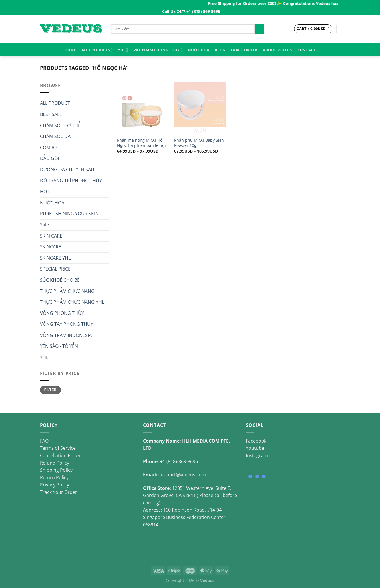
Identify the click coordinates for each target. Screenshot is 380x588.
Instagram (257, 455)
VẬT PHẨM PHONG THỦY (158, 50)
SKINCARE (51, 247)
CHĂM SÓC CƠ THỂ (60, 125)
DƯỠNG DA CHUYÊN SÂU (67, 169)
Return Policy (54, 477)
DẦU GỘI (49, 158)
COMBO (48, 147)
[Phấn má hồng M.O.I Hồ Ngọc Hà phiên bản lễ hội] (143, 108)
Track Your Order (59, 492)
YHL (123, 50)
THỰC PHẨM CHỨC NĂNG (67, 291)
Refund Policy (55, 463)
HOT (45, 192)
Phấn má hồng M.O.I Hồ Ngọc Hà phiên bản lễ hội (141, 143)
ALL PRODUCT (55, 103)
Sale (44, 225)
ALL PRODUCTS (97, 50)
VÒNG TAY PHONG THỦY (67, 324)
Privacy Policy (55, 485)
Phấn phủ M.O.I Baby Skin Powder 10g (199, 143)
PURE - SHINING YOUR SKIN (69, 214)
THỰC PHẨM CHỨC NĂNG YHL (72, 302)
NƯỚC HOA (199, 50)
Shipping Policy (56, 470)
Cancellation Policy (60, 455)
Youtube (255, 448)
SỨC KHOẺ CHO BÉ (60, 280)
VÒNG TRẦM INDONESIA (66, 335)
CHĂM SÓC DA (55, 136)
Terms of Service (58, 448)
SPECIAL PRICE (55, 269)
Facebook (256, 441)
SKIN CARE (51, 236)
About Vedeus (277, 50)
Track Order (244, 50)
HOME (70, 50)
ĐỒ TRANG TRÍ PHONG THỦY (71, 181)
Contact (307, 50)
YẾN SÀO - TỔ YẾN (59, 346)
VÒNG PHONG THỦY (62, 313)
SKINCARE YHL (55, 258)
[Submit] (259, 29)
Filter (50, 390)
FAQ (44, 441)
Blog (220, 50)
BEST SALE (51, 114)
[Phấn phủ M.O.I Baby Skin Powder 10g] (200, 108)
